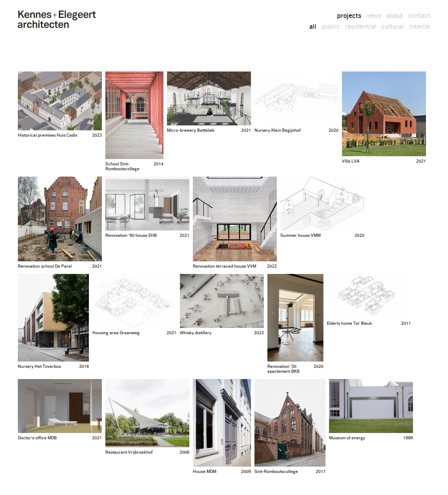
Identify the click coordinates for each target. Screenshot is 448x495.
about (395, 16)
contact (419, 16)
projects (349, 16)
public (331, 27)
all (313, 27)
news (374, 16)
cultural (393, 27)
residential (361, 27)
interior (420, 27)
